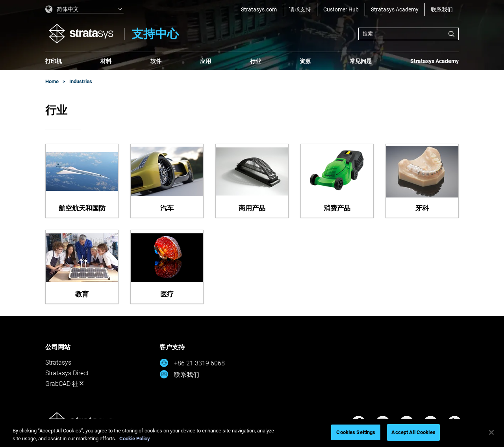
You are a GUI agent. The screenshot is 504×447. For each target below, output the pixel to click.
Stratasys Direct (67, 373)
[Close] (491, 432)
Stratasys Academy (395, 9)
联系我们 (442, 9)
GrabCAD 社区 (65, 384)
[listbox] (85, 9)
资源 (305, 61)
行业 (256, 61)
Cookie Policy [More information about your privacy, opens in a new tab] (135, 439)
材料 (106, 61)
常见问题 (361, 61)
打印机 (54, 61)
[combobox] (409, 34)
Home (52, 81)
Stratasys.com (259, 9)
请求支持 (300, 9)
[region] (252, 433)
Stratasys (58, 362)
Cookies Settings (356, 432)
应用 (206, 61)
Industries (81, 81)
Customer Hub (341, 9)
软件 (156, 61)
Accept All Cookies (413, 432)
